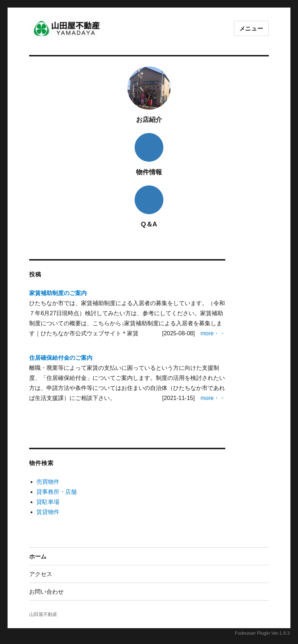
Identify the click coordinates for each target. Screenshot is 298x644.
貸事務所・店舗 (57, 492)
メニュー (251, 29)
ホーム (38, 556)
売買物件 (48, 482)
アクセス (41, 574)
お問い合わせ (46, 592)
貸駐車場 (48, 502)
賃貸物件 (48, 512)
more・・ (213, 333)
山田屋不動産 (43, 614)
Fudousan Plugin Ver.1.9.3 (262, 633)
